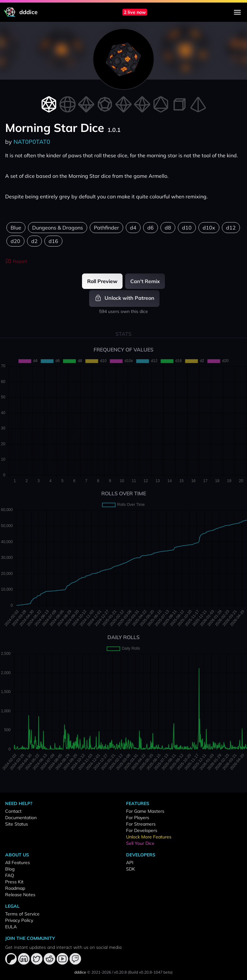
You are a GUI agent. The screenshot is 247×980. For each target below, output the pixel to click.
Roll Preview (102, 281)
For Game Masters (145, 811)
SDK (131, 869)
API (130, 863)
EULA (11, 927)
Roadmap (15, 888)
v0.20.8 (120, 972)
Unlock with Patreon (124, 298)
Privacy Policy (19, 920)
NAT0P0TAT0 (32, 142)
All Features (18, 863)
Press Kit (14, 882)
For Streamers (141, 824)
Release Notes (20, 895)
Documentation (21, 818)
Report (16, 261)
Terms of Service (22, 914)
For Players (138, 818)
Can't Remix (145, 281)
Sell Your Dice (140, 843)
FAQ (10, 875)
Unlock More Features (149, 837)
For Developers (142, 830)
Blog (10, 869)
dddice (80, 972)
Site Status (17, 824)
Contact (13, 811)
